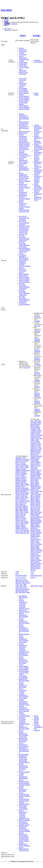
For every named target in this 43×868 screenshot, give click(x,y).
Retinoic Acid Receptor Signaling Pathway (24, 181)
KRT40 (27, 485)
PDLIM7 (38, 514)
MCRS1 (38, 496)
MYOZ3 (38, 506)
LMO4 (37, 493)
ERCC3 (28, 470)
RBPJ (17, 511)
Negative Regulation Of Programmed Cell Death (38, 171)
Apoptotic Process (37, 134)
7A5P (17, 584)
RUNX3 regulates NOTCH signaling (24, 278)
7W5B (17, 589)
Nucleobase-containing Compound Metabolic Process (24, 721)
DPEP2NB (34, 451)
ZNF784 (33, 568)
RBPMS (21, 511)
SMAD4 (18, 517)
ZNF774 (38, 567)
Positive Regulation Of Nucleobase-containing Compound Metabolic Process (24, 814)
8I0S (20, 591)
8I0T (23, 591)
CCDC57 (33, 435)
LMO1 (36, 491)
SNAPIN (33, 535)
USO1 (17, 531)
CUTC (39, 446)
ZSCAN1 (27, 533)
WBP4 (22, 533)
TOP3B (40, 544)
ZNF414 (33, 565)
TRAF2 (37, 546)
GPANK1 (33, 470)
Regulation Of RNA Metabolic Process (24, 655)
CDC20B (33, 437)
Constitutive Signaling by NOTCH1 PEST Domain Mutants (24, 257)
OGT (25, 499)
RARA (17, 507)
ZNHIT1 (38, 568)
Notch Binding (23, 90)
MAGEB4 (38, 495)
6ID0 (17, 583)
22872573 (27, 368)
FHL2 (39, 458)
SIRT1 (22, 514)
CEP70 (22, 466)
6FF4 (20, 581)
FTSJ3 (17, 475)
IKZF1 (22, 483)
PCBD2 (28, 501)
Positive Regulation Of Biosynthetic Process (23, 790)
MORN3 (33, 504)
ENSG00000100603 (21, 576)
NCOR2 (23, 495)
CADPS (38, 429)
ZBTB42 (39, 560)
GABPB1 (22, 475)
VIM (28, 531)
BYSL (17, 462)
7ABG (17, 586)
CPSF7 (17, 467)
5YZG (25, 580)
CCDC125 (18, 464)
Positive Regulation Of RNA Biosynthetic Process (24, 728)
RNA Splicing (23, 133)
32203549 (37, 316)
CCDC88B (39, 435)
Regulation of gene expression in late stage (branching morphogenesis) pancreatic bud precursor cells (24, 230)
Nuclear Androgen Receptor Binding (24, 108)
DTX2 (39, 451)
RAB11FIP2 (34, 528)
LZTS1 (32, 495)
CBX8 (32, 434)
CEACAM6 (39, 438)
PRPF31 (38, 523)
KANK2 (37, 36)
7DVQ (25, 586)
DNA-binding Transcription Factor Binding (23, 807)
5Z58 (17, 581)
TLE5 (35, 544)
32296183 (14, 24)
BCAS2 (22, 461)
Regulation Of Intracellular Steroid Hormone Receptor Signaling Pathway (24, 830)
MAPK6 (18, 490)
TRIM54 (38, 549)
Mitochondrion (38, 62)
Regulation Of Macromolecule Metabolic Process (24, 823)
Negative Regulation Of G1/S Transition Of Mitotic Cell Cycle (38, 196)
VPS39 (17, 533)
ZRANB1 (33, 570)
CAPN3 (39, 430)
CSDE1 (22, 467)
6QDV (24, 583)
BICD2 (26, 461)
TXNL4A (23, 530)
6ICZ (27, 581)
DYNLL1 (33, 453)
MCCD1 (33, 496)
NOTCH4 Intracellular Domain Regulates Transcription (24, 299)
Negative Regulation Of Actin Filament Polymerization (38, 147)
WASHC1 (33, 560)
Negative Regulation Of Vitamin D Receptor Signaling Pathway (38, 179)
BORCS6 (38, 427)
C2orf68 (33, 429)
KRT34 (37, 483)
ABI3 (36, 421)
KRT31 (23, 485)
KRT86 (33, 486)
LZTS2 (23, 486)
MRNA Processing (24, 131)
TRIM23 (18, 527)
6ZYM (28, 583)
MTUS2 (18, 493)
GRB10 (38, 472)
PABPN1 (23, 501)
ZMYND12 (34, 563)
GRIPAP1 (18, 478)
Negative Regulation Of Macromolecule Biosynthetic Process (23, 661)
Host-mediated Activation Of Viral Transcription (24, 155)
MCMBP (23, 490)
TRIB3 (37, 547)
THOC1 (27, 522)
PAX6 (36, 512)
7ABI (21, 586)
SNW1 (23, 36)
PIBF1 (37, 515)
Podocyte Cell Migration (38, 190)
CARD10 (33, 432)
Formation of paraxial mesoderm (24, 304)
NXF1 (27, 498)
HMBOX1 (18, 480)
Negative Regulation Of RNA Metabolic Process (24, 616)
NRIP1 (32, 511)
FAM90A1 (24, 474)
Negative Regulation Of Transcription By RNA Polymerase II (24, 117)
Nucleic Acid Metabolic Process (24, 611)
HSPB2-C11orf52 (36, 477)
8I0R (17, 591)
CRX (40, 445)
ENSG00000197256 (36, 576)
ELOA (36, 454)
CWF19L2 (18, 469)
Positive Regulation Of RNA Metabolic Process (24, 778)
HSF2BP (23, 482)
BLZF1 (33, 427)
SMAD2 (18, 515)
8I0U (26, 591)
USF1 (27, 530)
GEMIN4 (38, 462)
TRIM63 (18, 528)
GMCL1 (38, 464)
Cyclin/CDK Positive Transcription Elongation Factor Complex (24, 58)
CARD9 (39, 432)
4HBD (32, 586)
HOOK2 (18, 482)
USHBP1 (33, 555)
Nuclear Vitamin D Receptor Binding (24, 99)
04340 (17, 574)
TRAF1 (26, 523)
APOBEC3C (19, 459)
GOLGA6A (34, 467)
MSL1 (26, 491)
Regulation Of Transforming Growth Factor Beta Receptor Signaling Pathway (24, 759)
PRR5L (33, 525)
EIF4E (32, 454)
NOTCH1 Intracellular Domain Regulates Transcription (24, 238)
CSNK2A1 (34, 446)
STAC (32, 538)
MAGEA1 (18, 488)
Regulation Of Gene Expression (24, 746)
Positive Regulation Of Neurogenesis (23, 192)
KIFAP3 (36, 480)
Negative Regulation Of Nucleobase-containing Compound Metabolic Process (24, 605)
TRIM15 (23, 525)
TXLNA (38, 552)
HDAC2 (24, 478)
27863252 (37, 339)
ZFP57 (32, 562)
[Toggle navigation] (1, 16)
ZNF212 (40, 563)
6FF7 (24, 581)
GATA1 (33, 462)
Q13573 (23, 578)
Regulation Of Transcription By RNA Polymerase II (24, 127)
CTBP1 (27, 467)
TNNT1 (18, 523)
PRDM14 (33, 520)
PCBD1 (40, 512)
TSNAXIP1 (24, 528)
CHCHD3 (33, 443)
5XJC (21, 580)
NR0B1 (18, 498)
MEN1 (28, 490)
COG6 (36, 445)
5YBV (36, 586)
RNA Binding (23, 88)
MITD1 (33, 501)
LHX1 (37, 490)
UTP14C (39, 555)
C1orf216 (22, 462)
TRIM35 (33, 549)
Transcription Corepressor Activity (23, 85)
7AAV (21, 584)
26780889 (37, 321)
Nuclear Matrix (23, 63)
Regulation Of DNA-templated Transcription (24, 697)
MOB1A (33, 503)
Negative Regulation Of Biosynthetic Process (23, 686)
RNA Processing (24, 754)
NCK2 (22, 493)
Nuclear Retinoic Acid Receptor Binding (24, 103)
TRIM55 (23, 527)
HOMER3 (39, 474)
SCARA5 (38, 531)
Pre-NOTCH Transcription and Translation (24, 218)
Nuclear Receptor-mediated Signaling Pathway (24, 785)
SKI (25, 514)
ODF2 (21, 499)
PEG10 (17, 503)
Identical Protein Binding (37, 721)
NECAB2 (33, 509)
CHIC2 (39, 443)
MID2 (37, 499)
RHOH (32, 531)
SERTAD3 (39, 533)
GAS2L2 (18, 477)
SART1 (27, 512)
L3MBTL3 (34, 488)
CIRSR (26, 466)
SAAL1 (22, 512)
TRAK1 (18, 525)
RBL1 (17, 509)
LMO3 (32, 493)
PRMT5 (40, 522)
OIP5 (32, 512)
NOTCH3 (24, 496)
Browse (6, 20)
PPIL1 (17, 504)
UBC (37, 554)
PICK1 (25, 503)
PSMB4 (33, 527)
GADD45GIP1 (35, 461)
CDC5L (38, 437)
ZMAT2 (37, 562)
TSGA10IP (39, 551)
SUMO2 (18, 520)
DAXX (24, 469)
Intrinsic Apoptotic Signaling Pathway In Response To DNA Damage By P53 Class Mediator (24, 148)
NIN (27, 495)
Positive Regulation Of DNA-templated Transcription (24, 734)
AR (24, 459)
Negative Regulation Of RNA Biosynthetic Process (24, 622)
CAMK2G (33, 430)
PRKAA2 (22, 504)
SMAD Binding (24, 106)
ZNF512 (38, 565)
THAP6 (37, 543)
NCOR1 (18, 495)
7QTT (17, 588)
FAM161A (39, 456)
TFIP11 (22, 522)
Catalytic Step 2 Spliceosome (24, 73)
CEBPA (24, 464)
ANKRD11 (34, 422)
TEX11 (17, 522)
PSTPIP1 (38, 527)
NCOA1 (27, 493)
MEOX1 (38, 498)
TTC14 (17, 530)
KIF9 (32, 480)
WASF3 (37, 559)
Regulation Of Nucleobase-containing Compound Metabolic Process (24, 649)
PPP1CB (37, 519)
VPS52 (37, 557)
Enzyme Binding (24, 96)
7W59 (21, 588)
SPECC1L (18, 519)
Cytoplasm (37, 60)
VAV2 (21, 531)
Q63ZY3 (33, 578)
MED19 (33, 498)
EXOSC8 (18, 474)
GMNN (33, 466)
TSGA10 (33, 551)
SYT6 (36, 538)
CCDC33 (37, 434)
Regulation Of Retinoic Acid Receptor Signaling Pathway (24, 187)
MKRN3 (38, 501)
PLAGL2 (33, 517)
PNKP (32, 519)
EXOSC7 (24, 472)
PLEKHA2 (39, 517)
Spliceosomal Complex (23, 52)
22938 (17, 572)
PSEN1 (37, 525)
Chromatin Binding (24, 716)
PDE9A (33, 514)
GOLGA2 (24, 477)
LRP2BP (18, 486)
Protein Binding (24, 91)
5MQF (17, 580)
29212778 (37, 326)
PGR (21, 503)
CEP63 (37, 440)
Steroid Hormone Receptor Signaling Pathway (24, 796)
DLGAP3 (39, 450)
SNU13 (23, 517)
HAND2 (33, 474)
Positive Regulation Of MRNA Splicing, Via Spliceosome (24, 176)
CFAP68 (37, 442)
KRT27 (37, 482)
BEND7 (33, 426)
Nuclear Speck (23, 66)
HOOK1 (24, 480)
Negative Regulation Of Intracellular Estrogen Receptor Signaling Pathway (38, 155)
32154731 (37, 372)
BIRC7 (37, 426)
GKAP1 (33, 464)
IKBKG (18, 483)
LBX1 (39, 488)
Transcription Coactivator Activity (23, 80)
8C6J (21, 589)
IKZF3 (36, 478)
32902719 (37, 374)
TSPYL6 (33, 552)
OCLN (17, 499)
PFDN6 (33, 515)
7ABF (25, 584)
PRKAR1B (19, 506)
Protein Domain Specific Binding (24, 667)
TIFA (32, 544)
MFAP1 (18, 491)
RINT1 (26, 511)
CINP (32, 445)
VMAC (33, 557)
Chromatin (22, 717)
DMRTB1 (18, 470)
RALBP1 (33, 530)
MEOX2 (33, 499)
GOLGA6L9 (34, 469)
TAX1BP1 (33, 539)
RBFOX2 (25, 507)
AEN (39, 421)
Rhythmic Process (24, 782)
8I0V (17, 592)
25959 (32, 572)
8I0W (20, 592)
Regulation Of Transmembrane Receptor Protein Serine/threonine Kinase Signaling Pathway (24, 838)
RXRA (17, 512)
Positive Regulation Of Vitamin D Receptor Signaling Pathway (24, 205)
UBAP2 (33, 554)
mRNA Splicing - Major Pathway (24, 275)
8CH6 (24, 589)
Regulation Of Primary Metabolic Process (24, 846)
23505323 (37, 331)
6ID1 (20, 583)
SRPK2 (38, 536)
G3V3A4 (18, 578)
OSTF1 (17, 501)
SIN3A (17, 514)
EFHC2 (39, 453)
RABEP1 (25, 506)
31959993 (37, 364)
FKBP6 (36, 459)
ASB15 (39, 424)
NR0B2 (22, 498)
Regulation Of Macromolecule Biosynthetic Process (23, 741)
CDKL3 (33, 438)
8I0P (28, 589)
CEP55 (17, 466)
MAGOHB (25, 488)
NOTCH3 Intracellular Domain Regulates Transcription (24, 286)
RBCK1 (38, 530)
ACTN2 (23, 458)
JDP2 (26, 483)
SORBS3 (33, 536)
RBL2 (21, 509)
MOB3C (38, 503)
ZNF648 (33, 567)
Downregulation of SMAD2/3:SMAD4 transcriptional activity (25, 251)
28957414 (37, 393)
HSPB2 (38, 475)
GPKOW (39, 470)
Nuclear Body (23, 64)
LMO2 (41, 491)
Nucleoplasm (23, 50)
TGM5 (37, 541)
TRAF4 (33, 547)
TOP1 (22, 523)
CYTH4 (39, 448)
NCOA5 (38, 507)
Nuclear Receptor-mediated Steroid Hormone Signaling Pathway (24, 802)
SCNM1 (33, 533)
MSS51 (38, 504)
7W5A (25, 588)
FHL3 (32, 459)
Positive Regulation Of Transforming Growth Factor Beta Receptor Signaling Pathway (24, 139)
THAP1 (33, 543)
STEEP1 (24, 519)
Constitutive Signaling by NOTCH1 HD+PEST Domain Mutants (25, 264)
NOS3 (38, 509)
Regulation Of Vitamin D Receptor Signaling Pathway (24, 198)
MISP (22, 491)
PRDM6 (39, 520)
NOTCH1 (18, 496)
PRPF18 (33, 523)
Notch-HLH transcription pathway (23, 271)
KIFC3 (32, 482)
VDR (25, 531)
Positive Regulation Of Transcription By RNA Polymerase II (24, 168)
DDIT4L (33, 450)
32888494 (37, 340)
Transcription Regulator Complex (23, 692)
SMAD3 (23, 515)
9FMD (28, 592)
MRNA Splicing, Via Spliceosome (24, 123)
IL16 (40, 478)
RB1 (21, 507)
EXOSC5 (18, 472)
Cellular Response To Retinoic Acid (24, 211)
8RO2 (24, 592)
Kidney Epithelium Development (38, 186)
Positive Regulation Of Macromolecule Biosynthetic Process (23, 767)
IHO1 (32, 478)
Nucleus (21, 48)
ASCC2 (27, 459)
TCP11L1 (23, 520)
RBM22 (25, 509)
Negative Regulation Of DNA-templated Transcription (24, 161)
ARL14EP (33, 424)
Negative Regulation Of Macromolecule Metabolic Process (24, 702)
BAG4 (17, 461)
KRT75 (37, 485)
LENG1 (33, 490)
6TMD (41, 586)
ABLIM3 (18, 458)
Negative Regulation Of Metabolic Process (24, 708)
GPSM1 (33, 472)
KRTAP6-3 (38, 486)
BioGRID (7, 30)
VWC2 (32, 559)
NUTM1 (37, 511)
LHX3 (32, 491)
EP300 (23, 470)
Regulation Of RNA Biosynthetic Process (24, 681)
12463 (32, 574)
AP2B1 (39, 422)
